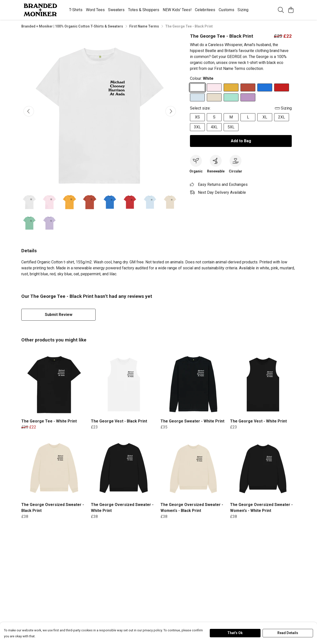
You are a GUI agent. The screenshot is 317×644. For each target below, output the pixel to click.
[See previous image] (29, 111)
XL (265, 117)
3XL (197, 127)
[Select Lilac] (248, 97)
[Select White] (197, 87)
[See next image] (171, 111)
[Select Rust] (248, 87)
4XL (214, 127)
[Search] (281, 10)
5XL (231, 127)
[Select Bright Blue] (265, 87)
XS (197, 117)
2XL (282, 117)
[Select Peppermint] (231, 97)
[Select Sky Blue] (197, 97)
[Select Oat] (214, 97)
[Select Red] (282, 87)
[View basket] (291, 10)
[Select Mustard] (231, 87)
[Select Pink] (214, 87)
